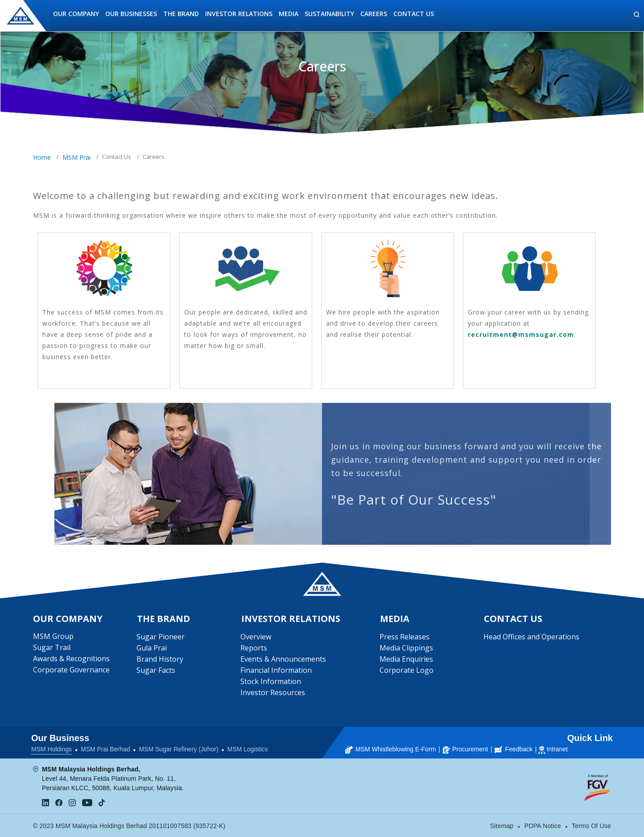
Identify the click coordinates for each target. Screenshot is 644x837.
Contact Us (414, 14)
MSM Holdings (52, 749)
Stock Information (271, 682)
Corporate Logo (407, 671)
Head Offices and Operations (531, 637)
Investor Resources (273, 693)
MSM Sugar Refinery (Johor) (178, 749)
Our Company (76, 14)
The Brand (181, 14)
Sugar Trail (52, 648)
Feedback (513, 749)
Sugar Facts (156, 671)
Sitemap (502, 826)
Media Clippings (406, 648)
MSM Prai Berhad (105, 749)
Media (289, 14)
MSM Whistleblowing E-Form (390, 749)
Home (42, 157)
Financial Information (277, 671)
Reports (254, 648)
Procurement (465, 749)
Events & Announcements (284, 659)
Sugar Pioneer (161, 637)
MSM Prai (76, 157)
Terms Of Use (591, 826)
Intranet (557, 749)
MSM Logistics (248, 749)
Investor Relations (239, 14)
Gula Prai (152, 648)
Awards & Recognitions (71, 659)
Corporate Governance (71, 670)
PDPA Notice (543, 826)
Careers (374, 14)
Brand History (160, 659)
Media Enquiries (406, 659)
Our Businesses (131, 14)
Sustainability (329, 14)
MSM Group (53, 637)
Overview (256, 637)
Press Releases (405, 637)
